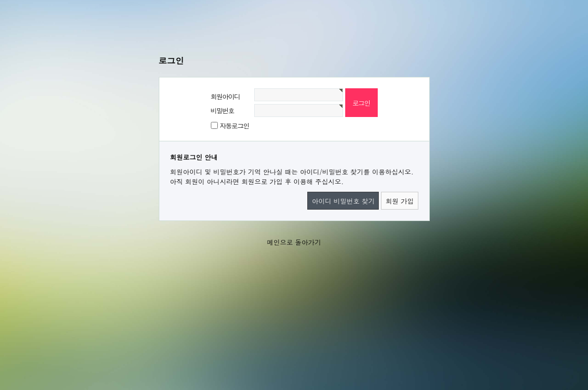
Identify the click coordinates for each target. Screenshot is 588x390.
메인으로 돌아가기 (294, 242)
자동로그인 (235, 125)
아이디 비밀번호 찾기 (343, 201)
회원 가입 (399, 201)
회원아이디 (225, 96)
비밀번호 (222, 110)
